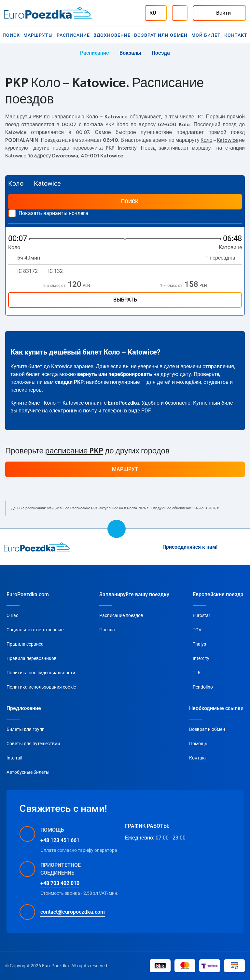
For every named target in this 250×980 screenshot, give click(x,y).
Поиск (11, 35)
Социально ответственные (35, 630)
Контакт (236, 35)
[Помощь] (180, 13)
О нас (12, 615)
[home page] (37, 547)
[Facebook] (242, 547)
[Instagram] (227, 547)
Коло (206, 140)
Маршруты (38, 35)
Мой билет (206, 35)
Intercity (201, 658)
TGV (197, 630)
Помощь (198, 744)
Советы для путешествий (33, 744)
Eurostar (201, 615)
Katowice (227, 140)
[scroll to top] (117, 529)
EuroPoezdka (123, 403)
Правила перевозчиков (32, 658)
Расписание (73, 35)
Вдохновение (112, 35)
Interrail (14, 758)
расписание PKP (74, 451)
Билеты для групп (26, 729)
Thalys (199, 644)
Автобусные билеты (28, 772)
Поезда (161, 53)
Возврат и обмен (207, 729)
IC (200, 117)
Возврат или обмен (161, 35)
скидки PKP (69, 382)
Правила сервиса (25, 644)
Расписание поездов (121, 615)
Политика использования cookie (41, 687)
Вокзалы (130, 53)
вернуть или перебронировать (115, 374)
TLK (197, 673)
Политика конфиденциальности (41, 673)
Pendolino (203, 687)
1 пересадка (224, 258)
